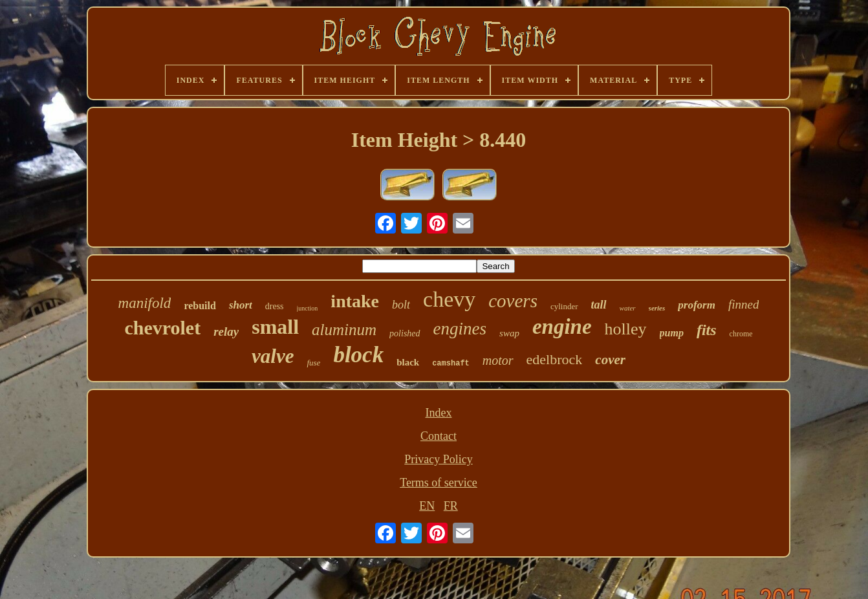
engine (562, 327)
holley (626, 329)
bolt (401, 305)
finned (744, 304)
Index (439, 413)
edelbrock (555, 359)
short (241, 305)
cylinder (564, 306)
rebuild (200, 306)
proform (697, 305)
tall (599, 305)
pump (672, 333)
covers (513, 301)
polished (405, 333)
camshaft (451, 364)
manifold (145, 303)
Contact (439, 436)
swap (509, 333)
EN (427, 506)
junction (308, 308)
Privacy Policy (439, 459)
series (657, 308)
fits (707, 330)
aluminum (344, 330)
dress (275, 306)
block (358, 355)
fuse (313, 363)
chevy (449, 299)
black (408, 362)
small (275, 327)
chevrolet (162, 328)
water (628, 308)
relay (226, 332)
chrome (741, 334)
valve (273, 356)
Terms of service (439, 483)
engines (460, 329)
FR (451, 506)
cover (610, 360)
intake (355, 301)
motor (498, 360)
